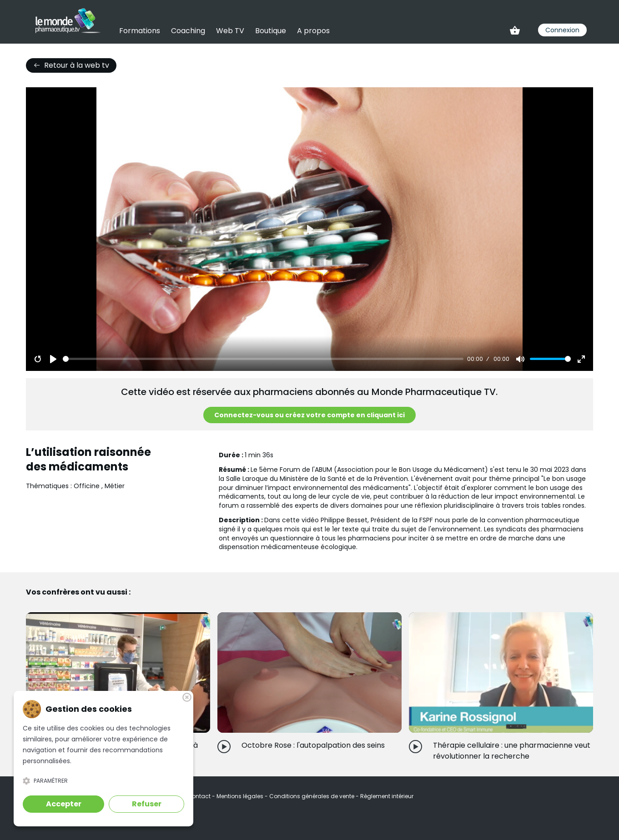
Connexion (562, 30)
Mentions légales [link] (241, 796)
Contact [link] (200, 796)
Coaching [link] (188, 31)
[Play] (53, 359)
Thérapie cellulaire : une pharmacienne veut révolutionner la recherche (512, 751)
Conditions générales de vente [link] (312, 796)
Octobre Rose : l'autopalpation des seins (313, 745)
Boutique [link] (271, 31)
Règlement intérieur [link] (387, 796)
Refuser (147, 804)
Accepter (64, 804)
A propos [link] (313, 31)
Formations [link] (140, 31)
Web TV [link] (230, 31)
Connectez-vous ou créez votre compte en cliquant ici (309, 415)
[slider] (263, 359)
